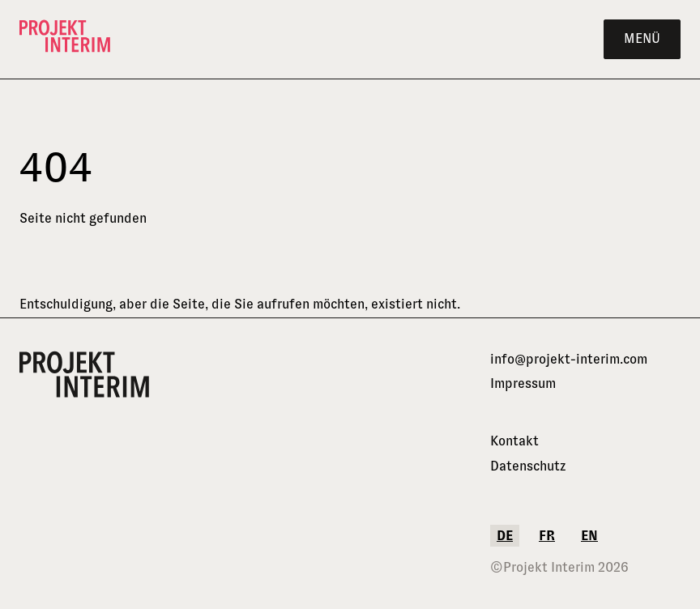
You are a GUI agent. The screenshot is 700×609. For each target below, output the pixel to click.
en (589, 536)
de (505, 536)
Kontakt (514, 441)
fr (547, 536)
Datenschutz (528, 466)
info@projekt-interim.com (569, 359)
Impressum (523, 383)
